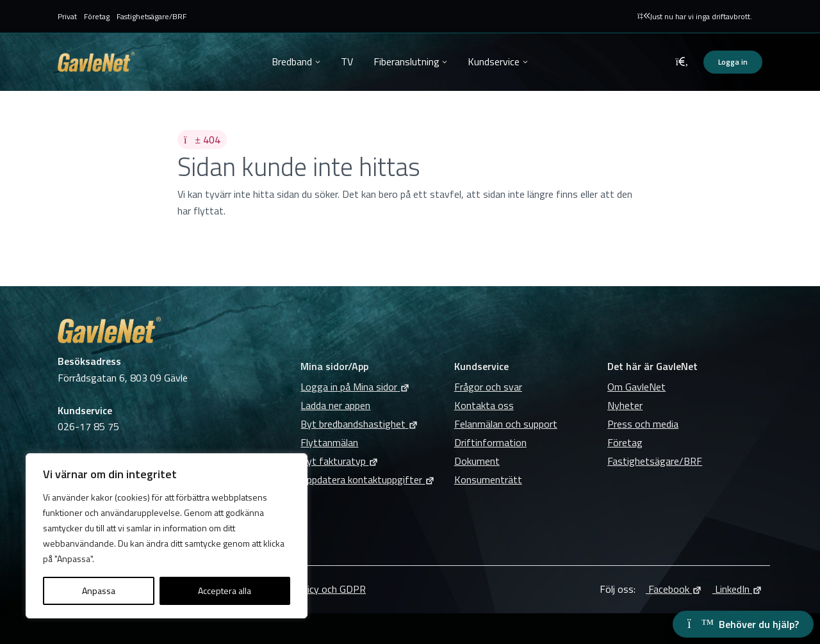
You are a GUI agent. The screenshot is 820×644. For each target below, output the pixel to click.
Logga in (733, 62)
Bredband (292, 61)
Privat (67, 16)
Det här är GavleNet (652, 366)
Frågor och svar (488, 387)
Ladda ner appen (335, 405)
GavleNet (96, 62)
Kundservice (494, 61)
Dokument (477, 461)
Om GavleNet (636, 387)
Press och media (643, 424)
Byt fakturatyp (340, 461)
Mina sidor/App (334, 366)
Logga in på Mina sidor (355, 387)
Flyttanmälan (329, 442)
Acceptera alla (225, 591)
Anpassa (99, 591)
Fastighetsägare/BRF (152, 16)
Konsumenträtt (488, 479)
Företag (97, 16)
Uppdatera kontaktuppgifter (368, 479)
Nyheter (625, 405)
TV (347, 61)
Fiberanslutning (406, 61)
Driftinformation (490, 442)
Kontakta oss (484, 405)
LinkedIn (737, 589)
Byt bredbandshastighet (359, 424)
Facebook (674, 589)
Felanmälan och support (506, 424)
